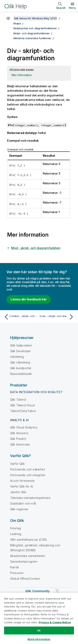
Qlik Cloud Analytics (24, 427)
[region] (39, 618)
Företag (15, 528)
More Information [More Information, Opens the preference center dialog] (39, 639)
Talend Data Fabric (23, 411)
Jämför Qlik (18, 492)
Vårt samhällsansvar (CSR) (29, 540)
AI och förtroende (22, 481)
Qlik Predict (18, 439)
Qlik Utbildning (20, 362)
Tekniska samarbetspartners (30, 498)
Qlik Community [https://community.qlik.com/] (37, 591)
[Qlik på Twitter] (57, 591)
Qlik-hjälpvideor (21, 345)
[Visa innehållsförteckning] (8, 18)
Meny (72, 8)
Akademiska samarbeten (28, 556)
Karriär (15, 567)
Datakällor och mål (23, 503)
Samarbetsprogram (24, 561)
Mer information (22, 75)
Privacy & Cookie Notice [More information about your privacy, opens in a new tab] (55, 622)
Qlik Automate (20, 444)
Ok (39, 630)
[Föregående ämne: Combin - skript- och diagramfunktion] (21, 317)
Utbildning (17, 357)
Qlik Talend (18, 400)
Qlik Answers (19, 433)
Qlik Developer (20, 351)
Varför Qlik (17, 464)
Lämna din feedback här (29, 299)
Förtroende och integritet (28, 475)
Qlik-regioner (19, 509)
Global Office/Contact (25, 579)
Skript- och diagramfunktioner (32, 33)
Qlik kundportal (21, 368)
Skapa (17, 23)
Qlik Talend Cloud (22, 405)
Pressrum (17, 573)
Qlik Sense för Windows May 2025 (35, 18)
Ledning (16, 534)
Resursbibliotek (21, 374)
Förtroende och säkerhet (28, 469)
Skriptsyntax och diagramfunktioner (35, 28)
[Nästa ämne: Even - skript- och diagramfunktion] (57, 317)
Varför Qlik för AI (21, 486)
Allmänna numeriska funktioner (32, 38)
